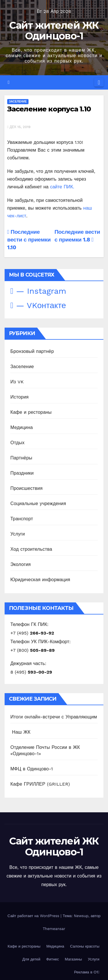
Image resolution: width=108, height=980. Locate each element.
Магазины (73, 959)
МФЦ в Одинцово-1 (32, 769)
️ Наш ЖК (20, 732)
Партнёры (21, 458)
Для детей (32, 959)
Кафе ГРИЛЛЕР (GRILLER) (40, 784)
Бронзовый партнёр (32, 351)
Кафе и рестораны (31, 412)
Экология (21, 564)
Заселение (18, 102)
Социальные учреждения (38, 503)
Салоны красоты (85, 946)
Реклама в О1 (87, 972)
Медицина (22, 427)
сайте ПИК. (62, 187)
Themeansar (54, 929)
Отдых (17, 443)
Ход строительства (31, 549)
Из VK (17, 382)
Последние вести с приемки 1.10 (29, 240)
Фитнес (53, 959)
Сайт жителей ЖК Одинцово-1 (54, 31)
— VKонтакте (38, 305)
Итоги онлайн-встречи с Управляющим (54, 717)
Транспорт (22, 519)
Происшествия (26, 488)
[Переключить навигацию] (99, 82)
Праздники (22, 473)
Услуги (18, 534)
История (19, 397)
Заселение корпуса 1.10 (49, 109)
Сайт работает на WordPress (34, 916)
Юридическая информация (40, 580)
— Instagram (38, 291)
